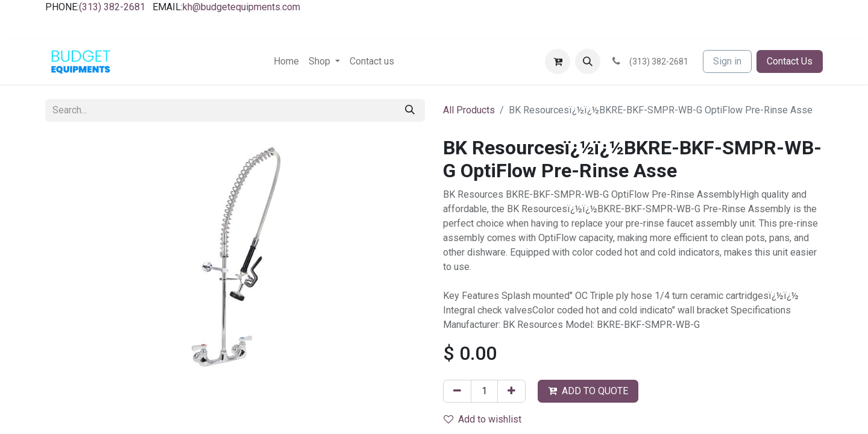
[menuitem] (286, 61)
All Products (469, 110)
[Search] (410, 110)
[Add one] (511, 391)
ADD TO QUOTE (588, 391)
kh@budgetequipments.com (241, 7)
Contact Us (790, 61)
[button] (588, 61)
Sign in (727, 61)
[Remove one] (457, 391)
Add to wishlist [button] (483, 419)
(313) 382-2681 (112, 7)
